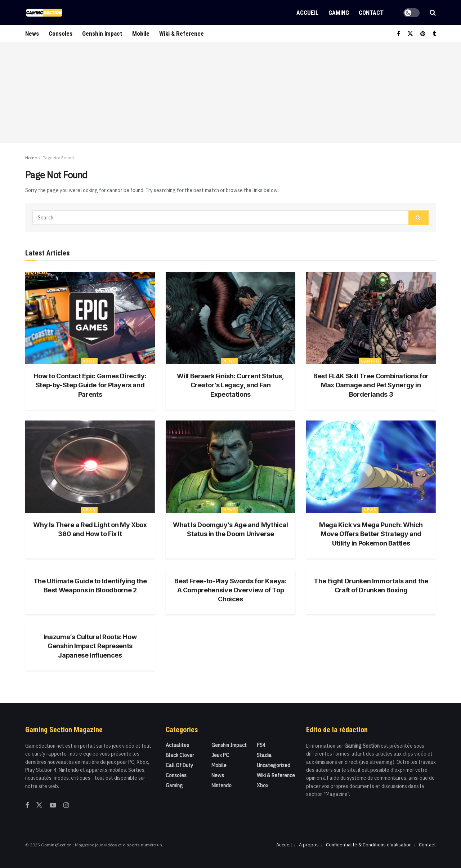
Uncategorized (274, 765)
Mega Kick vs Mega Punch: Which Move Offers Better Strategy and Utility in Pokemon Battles (371, 534)
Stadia (264, 755)
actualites (177, 745)
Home (31, 158)
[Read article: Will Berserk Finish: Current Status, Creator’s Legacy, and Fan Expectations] (230, 318)
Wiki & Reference (182, 34)
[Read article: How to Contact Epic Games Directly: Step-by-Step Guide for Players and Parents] (90, 318)
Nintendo (221, 785)
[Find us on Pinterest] (423, 34)
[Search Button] (433, 13)
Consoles (61, 34)
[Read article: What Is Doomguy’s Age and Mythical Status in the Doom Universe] (230, 467)
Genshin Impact (102, 34)
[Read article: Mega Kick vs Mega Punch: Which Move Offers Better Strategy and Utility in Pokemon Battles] (371, 467)
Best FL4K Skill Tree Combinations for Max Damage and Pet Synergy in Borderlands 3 (371, 385)
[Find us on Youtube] (53, 805)
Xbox (89, 361)
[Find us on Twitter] (410, 34)
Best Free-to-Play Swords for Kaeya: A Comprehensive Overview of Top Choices (230, 590)
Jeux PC (220, 755)
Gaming (339, 13)
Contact (371, 13)
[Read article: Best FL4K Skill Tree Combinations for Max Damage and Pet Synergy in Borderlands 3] (371, 318)
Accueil (307, 13)
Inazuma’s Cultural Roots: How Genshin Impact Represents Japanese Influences (90, 646)
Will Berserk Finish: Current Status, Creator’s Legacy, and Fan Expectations (230, 385)
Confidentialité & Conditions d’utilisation (369, 845)
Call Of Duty (179, 765)
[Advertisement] (230, 93)
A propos (309, 845)
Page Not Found (58, 158)
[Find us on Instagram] (66, 805)
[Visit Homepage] (44, 13)
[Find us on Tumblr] (434, 34)
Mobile (141, 34)
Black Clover (180, 755)
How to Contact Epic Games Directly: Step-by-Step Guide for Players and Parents (90, 385)
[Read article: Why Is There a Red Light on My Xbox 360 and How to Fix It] (90, 467)
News (32, 34)
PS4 (261, 745)
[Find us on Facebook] (399, 34)
